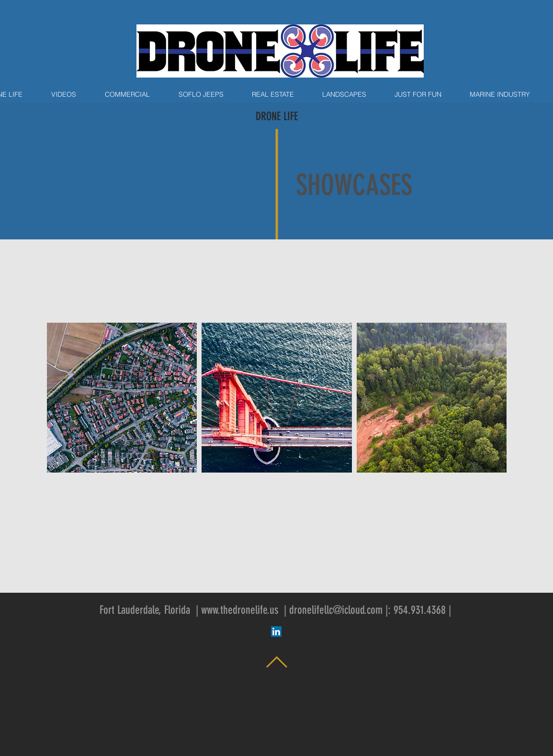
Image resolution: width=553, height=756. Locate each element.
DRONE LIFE (277, 116)
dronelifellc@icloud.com (336, 610)
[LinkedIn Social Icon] (276, 632)
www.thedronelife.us (240, 610)
